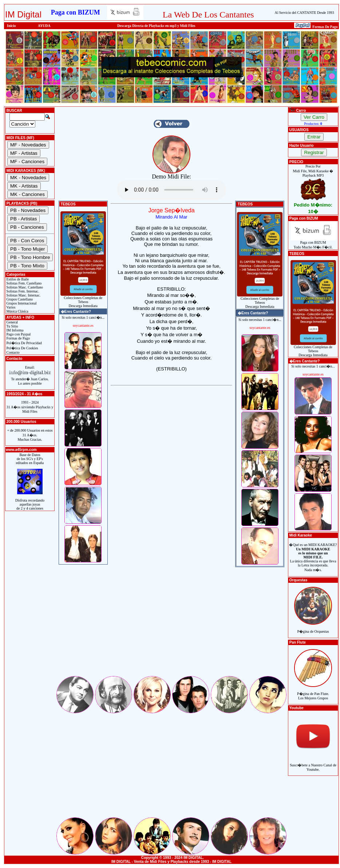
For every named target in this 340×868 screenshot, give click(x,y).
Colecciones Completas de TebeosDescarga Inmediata (83, 300)
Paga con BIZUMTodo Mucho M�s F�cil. (313, 243)
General (12, 322)
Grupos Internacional (21, 303)
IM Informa (14, 330)
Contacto (13, 352)
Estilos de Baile (17, 279)
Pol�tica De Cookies (22, 348)
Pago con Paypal (18, 334)
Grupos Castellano (19, 299)
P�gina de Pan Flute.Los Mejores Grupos (313, 692)
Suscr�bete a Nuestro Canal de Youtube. (313, 763)
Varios (10, 307)
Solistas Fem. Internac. (22, 291)
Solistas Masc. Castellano (24, 287)
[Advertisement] (171, 624)
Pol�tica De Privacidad (24, 343)
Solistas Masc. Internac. (23, 295)
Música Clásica (17, 311)
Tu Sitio (12, 326)
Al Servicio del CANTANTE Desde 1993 (305, 13)
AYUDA (44, 26)
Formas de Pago (18, 338)
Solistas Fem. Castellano (23, 283)
